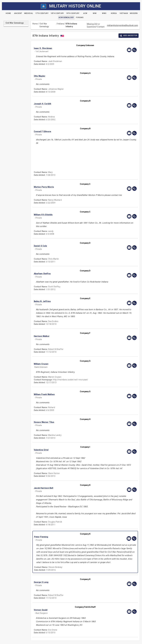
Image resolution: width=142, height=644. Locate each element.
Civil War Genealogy (44, 25)
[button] (70, 48)
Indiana (61, 24)
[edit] (134, 50)
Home (35, 24)
